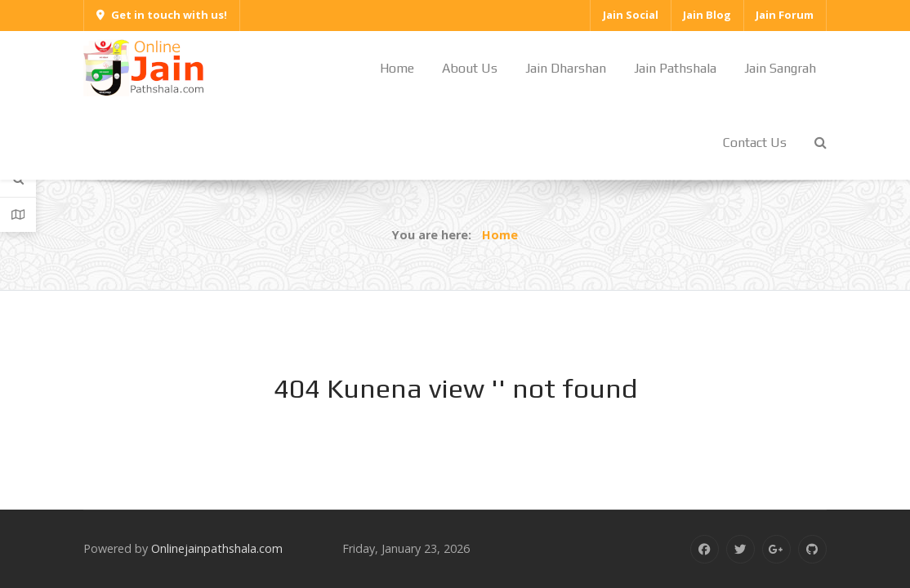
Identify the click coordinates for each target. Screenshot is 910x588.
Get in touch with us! (162, 15)
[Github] (812, 549)
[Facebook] (705, 549)
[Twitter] (740, 549)
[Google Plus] (776, 549)
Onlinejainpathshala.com (217, 548)
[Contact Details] (18, 215)
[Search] (18, 179)
